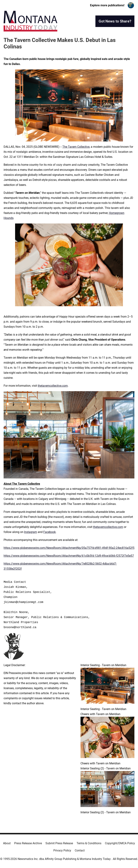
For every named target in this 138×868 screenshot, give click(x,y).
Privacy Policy (62, 850)
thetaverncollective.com (53, 386)
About (7, 843)
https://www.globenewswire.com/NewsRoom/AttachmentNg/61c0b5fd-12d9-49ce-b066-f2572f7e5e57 (69, 556)
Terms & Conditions (89, 843)
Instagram (31, 532)
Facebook (50, 532)
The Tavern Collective (76, 147)
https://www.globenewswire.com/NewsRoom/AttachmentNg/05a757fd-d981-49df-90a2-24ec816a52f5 (69, 548)
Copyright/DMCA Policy (120, 843)
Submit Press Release (59, 843)
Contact (80, 850)
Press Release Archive (28, 843)
